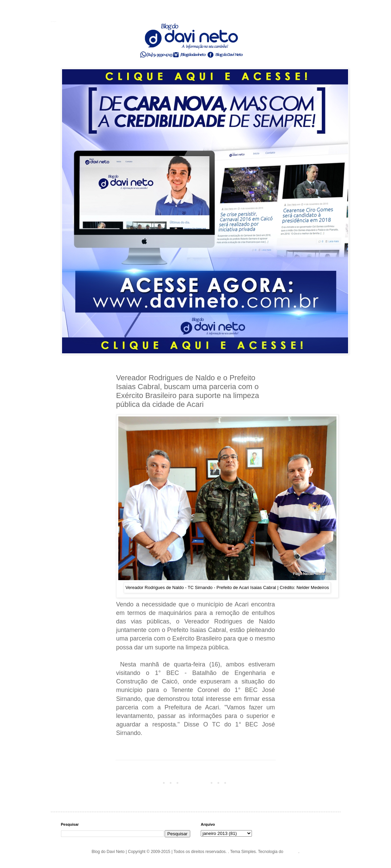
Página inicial (197, 782)
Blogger (291, 852)
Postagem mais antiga (253, 782)
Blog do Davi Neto (54, 21)
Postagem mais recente (139, 782)
